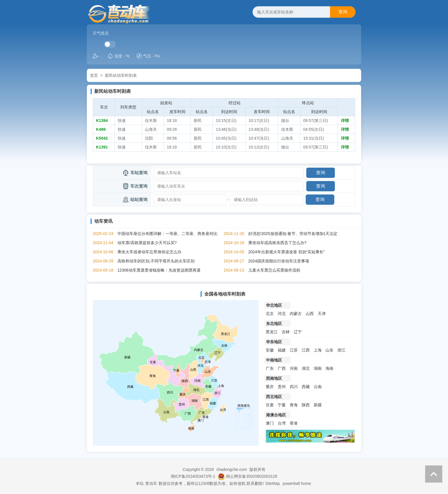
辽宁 (298, 332)
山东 (329, 350)
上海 (318, 350)
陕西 (306, 405)
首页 (94, 75)
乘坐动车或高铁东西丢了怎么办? (277, 243)
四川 (294, 387)
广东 (270, 368)
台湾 (282, 423)
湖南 (318, 368)
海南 (329, 368)
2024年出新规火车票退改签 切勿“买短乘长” (287, 252)
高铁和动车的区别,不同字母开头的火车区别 (156, 261)
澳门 (270, 423)
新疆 (318, 405)
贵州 (282, 387)
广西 (282, 368)
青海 (294, 405)
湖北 (306, 368)
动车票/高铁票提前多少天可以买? (147, 243)
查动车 (151, 483)
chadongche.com (232, 469)
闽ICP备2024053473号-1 (193, 476)
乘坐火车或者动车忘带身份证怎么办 (149, 252)
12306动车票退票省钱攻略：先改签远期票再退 (159, 270)
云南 (318, 387)
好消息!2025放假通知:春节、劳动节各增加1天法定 (293, 234)
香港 (294, 423)
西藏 (306, 387)
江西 (306, 350)
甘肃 (270, 405)
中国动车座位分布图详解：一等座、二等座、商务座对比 (167, 234)
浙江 (341, 350)
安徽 (270, 350)
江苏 (294, 350)
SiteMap (272, 483)
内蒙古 (296, 314)
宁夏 (282, 405)
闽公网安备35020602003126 (252, 476)
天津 (322, 314)
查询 (343, 12)
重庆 (270, 387)
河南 (294, 368)
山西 (310, 314)
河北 (282, 314)
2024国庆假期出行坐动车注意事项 (279, 261)
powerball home (297, 483)
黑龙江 (272, 332)
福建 (282, 350)
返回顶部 (434, 474)
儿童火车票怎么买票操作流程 (274, 270)
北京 (270, 314)
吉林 (286, 332)
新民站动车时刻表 (121, 75)
